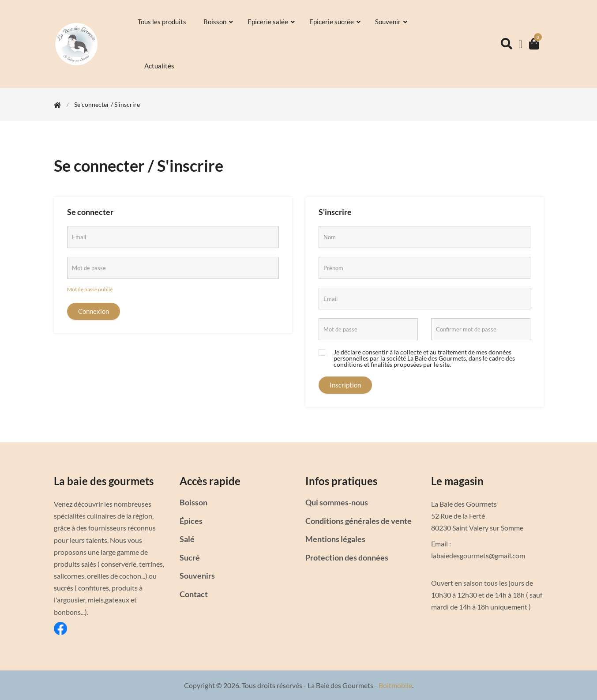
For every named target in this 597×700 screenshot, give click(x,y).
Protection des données (347, 557)
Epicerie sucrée (336, 22)
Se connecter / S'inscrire (107, 104)
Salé (187, 539)
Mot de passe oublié (90, 289)
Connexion (94, 311)
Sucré (190, 557)
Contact (194, 594)
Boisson (219, 22)
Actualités (160, 66)
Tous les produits (163, 22)
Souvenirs (197, 576)
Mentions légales (335, 539)
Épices (191, 521)
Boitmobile (395, 685)
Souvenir (392, 22)
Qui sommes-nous (337, 502)
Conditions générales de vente (359, 521)
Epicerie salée (272, 22)
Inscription (345, 385)
